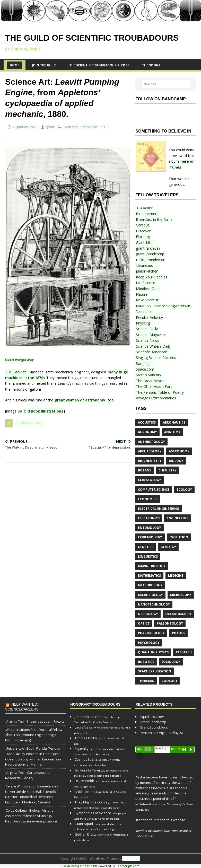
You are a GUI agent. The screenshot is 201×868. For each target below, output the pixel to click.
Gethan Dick (84, 834)
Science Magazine (151, 335)
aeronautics (174, 422)
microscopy (181, 595)
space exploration (155, 671)
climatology (150, 480)
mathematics (149, 576)
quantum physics (153, 652)
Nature (142, 294)
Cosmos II (82, 759)
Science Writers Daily (153, 346)
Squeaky (82, 749)
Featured (71, 127)
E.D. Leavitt (16, 372)
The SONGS (151, 65)
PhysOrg (143, 323)
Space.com (145, 369)
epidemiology (150, 537)
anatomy (172, 432)
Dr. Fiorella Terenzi (89, 770)
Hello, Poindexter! (151, 260)
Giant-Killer (145, 243)
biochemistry (150, 461)
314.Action (145, 208)
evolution (179, 537)
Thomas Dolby (86, 738)
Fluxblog (143, 237)
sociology (171, 662)
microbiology (150, 595)
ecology (184, 490)
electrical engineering (159, 509)
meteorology (150, 585)
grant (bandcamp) (151, 254)
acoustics (147, 422)
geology (168, 547)
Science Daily (147, 329)
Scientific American (152, 352)
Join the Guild (44, 65)
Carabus (143, 225)
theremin (146, 681)
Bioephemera (147, 214)
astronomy (179, 451)
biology (176, 461)
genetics (146, 547)
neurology (148, 614)
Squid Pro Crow (152, 717)
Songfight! (144, 363)
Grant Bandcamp (153, 722)
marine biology (152, 566)
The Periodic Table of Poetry (160, 392)
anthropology (151, 442)
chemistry (168, 470)
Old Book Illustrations (43, 411)
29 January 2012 (25, 127)
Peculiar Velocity (149, 317)
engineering (29, 423)
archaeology (150, 451)
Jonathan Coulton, (89, 717)
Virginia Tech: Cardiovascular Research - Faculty (28, 775)
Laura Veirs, (84, 727)
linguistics (148, 556)
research (184, 652)
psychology (149, 643)
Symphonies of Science (93, 813)
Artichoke (82, 792)
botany (145, 470)
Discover (143, 231)
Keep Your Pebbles (152, 277)
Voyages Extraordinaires (156, 398)
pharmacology (151, 633)
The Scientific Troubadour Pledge (99, 65)
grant (50, 127)
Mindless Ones (148, 289)
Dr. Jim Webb (84, 781)
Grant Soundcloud (154, 727)
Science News (147, 340)
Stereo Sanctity (148, 375)
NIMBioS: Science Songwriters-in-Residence (163, 309)
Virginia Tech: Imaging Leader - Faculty (35, 721)
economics (148, 499)
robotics (146, 662)
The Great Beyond (151, 381)
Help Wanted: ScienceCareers (22, 707)
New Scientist (147, 300)
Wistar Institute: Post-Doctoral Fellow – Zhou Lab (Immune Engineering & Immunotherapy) (35, 735)
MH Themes (131, 859)
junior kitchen (147, 271)
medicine (176, 576)
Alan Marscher (98, 765)
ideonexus (144, 265)
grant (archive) (148, 248)
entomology (150, 528)
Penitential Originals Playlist (161, 733)
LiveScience (146, 283)
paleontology (170, 623)
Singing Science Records (156, 358)
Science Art (89, 127)
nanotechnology (154, 604)
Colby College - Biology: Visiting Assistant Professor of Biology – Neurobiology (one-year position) (31, 816)
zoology (170, 681)
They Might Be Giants (91, 802)
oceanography (178, 614)
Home (15, 65)
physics (178, 633)
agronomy (147, 432)
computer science (154, 490)
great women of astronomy (80, 400)
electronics (149, 518)
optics (144, 623)
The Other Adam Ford (154, 386)
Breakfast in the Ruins (154, 219)
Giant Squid (84, 824)
